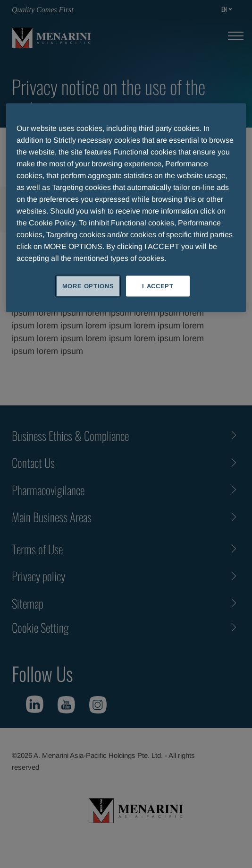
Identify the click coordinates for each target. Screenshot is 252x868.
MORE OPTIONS (88, 286)
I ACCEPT (158, 286)
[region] (126, 207)
